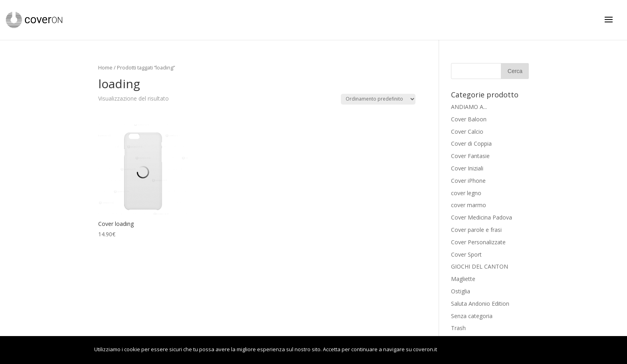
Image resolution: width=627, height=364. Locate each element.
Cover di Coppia (471, 143)
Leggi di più (503, 350)
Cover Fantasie (470, 156)
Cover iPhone (468, 181)
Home (105, 67)
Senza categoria (472, 316)
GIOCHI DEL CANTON (480, 266)
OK (456, 350)
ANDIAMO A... (469, 107)
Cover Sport (466, 254)
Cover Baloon (469, 119)
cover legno (466, 193)
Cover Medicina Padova (482, 217)
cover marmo (469, 205)
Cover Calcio (467, 132)
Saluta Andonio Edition (480, 304)
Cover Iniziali (467, 168)
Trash (458, 328)
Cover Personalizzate (478, 242)
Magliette (463, 279)
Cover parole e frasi (476, 230)
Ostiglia (461, 291)
